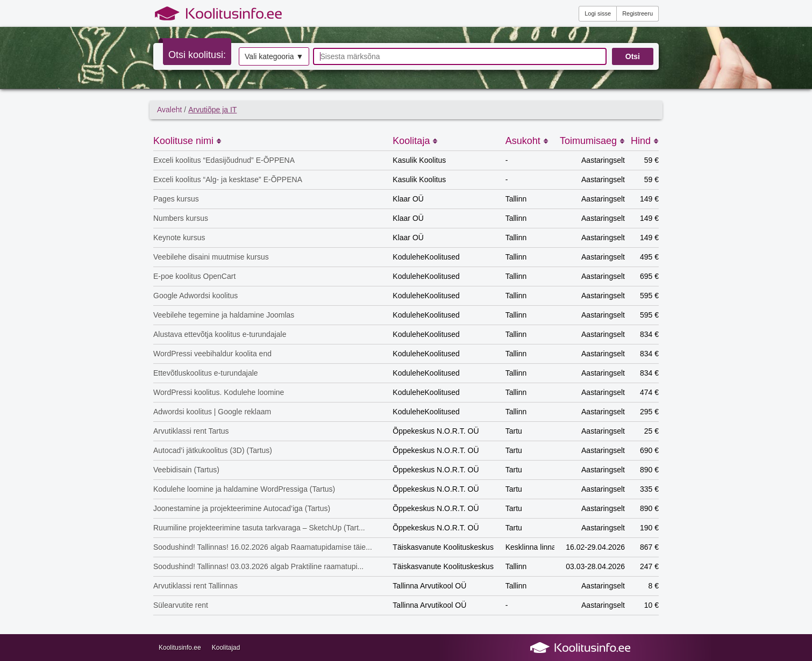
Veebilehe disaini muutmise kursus (211, 257)
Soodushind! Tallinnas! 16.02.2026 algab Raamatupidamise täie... (263, 547)
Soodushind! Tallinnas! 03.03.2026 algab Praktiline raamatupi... (258, 566)
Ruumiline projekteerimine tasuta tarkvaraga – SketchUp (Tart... (259, 528)
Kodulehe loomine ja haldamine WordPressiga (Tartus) (244, 489)
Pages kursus (176, 199)
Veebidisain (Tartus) (186, 470)
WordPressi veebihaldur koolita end (212, 354)
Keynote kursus (179, 238)
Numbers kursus (181, 218)
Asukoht (527, 141)
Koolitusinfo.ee (180, 648)
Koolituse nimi (187, 141)
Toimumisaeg (592, 141)
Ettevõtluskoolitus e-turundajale (206, 373)
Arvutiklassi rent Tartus (191, 431)
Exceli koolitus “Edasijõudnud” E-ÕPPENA (224, 160)
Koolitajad (226, 648)
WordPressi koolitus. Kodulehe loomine (219, 392)
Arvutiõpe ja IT (212, 110)
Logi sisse (598, 13)
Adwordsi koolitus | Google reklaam (212, 412)
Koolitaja (415, 141)
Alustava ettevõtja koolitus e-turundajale (220, 334)
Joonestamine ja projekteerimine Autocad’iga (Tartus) (242, 508)
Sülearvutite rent (181, 605)
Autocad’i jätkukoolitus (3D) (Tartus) (213, 450)
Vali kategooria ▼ (274, 56)
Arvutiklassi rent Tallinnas (195, 586)
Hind (645, 141)
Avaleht (169, 110)
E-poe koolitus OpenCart (194, 276)
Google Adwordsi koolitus (195, 296)
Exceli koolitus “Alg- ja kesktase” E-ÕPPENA (228, 179)
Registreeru (638, 13)
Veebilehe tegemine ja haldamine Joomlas (224, 315)
